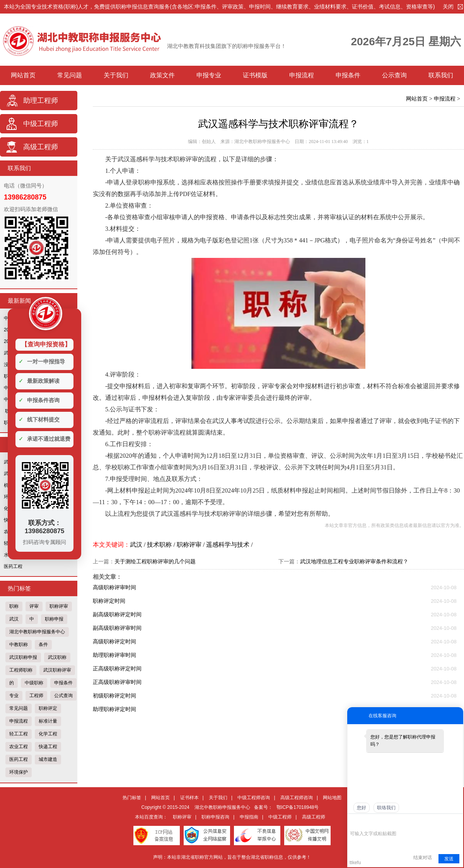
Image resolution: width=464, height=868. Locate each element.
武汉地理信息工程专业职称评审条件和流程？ (354, 561)
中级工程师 (41, 124)
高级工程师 (41, 147)
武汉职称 (57, 657)
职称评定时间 (109, 601)
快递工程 (48, 747)
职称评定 (48, 708)
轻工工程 (19, 734)
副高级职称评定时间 (117, 614)
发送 (449, 859)
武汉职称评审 (57, 670)
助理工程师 (41, 101)
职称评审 (59, 606)
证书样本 (189, 798)
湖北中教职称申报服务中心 (37, 632)
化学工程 (48, 734)
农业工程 (19, 747)
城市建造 (48, 759)
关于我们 (116, 75)
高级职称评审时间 (114, 587)
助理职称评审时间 (114, 655)
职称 (14, 606)
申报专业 (209, 75)
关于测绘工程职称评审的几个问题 (155, 561)
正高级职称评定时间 (117, 668)
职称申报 (54, 619)
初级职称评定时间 (114, 696)
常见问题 (70, 75)
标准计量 (48, 721)
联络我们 (386, 808)
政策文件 (162, 75)
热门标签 (132, 798)
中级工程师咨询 (254, 798)
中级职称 (34, 683)
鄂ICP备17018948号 (298, 807)
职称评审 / (191, 545)
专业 (14, 696)
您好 (362, 808)
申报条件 (348, 75)
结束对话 (423, 858)
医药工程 (13, 566)
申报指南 (249, 817)
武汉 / (138, 545)
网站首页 (23, 75)
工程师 (36, 696)
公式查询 (63, 696)
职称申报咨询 (215, 817)
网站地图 (332, 798)
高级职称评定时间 (114, 641)
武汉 (14, 619)
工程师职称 (21, 670)
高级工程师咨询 (297, 798)
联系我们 (441, 75)
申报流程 (302, 75)
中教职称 (19, 645)
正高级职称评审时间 (117, 682)
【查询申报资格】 (46, 344)
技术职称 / (162, 545)
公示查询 (394, 75)
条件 (43, 645)
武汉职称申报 (23, 657)
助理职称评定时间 (114, 709)
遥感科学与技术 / (229, 545)
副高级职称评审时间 (117, 628)
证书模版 (255, 75)
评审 (34, 606)
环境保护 (19, 772)
